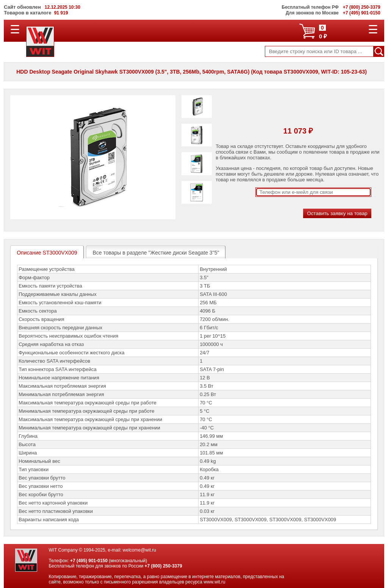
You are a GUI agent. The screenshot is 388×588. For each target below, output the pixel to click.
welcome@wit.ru (139, 550)
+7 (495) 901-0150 (89, 561)
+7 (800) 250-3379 (163, 566)
